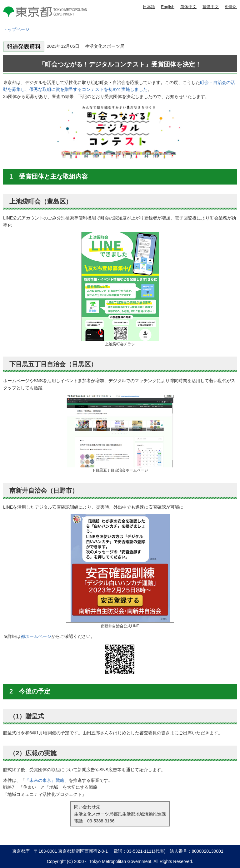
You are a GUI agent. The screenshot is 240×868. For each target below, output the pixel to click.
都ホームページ (36, 636)
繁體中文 (211, 7)
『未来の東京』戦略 (45, 780)
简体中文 (188, 7)
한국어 (231, 7)
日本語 (149, 7)
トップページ (16, 29)
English (168, 7)
